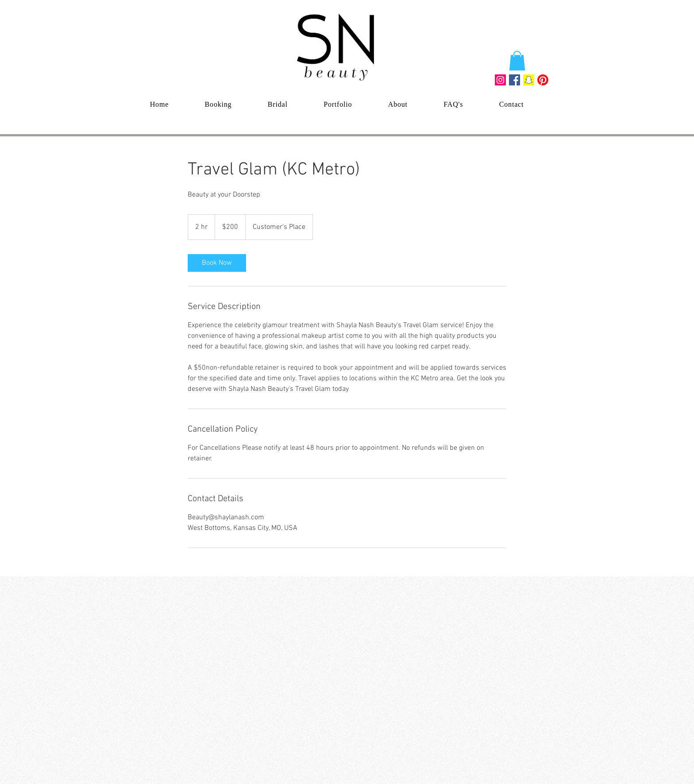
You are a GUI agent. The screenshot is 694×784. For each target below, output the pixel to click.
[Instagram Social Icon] (500, 80)
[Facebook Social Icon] (515, 80)
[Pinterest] (543, 80)
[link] (217, 263)
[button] (517, 61)
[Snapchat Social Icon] (529, 80)
